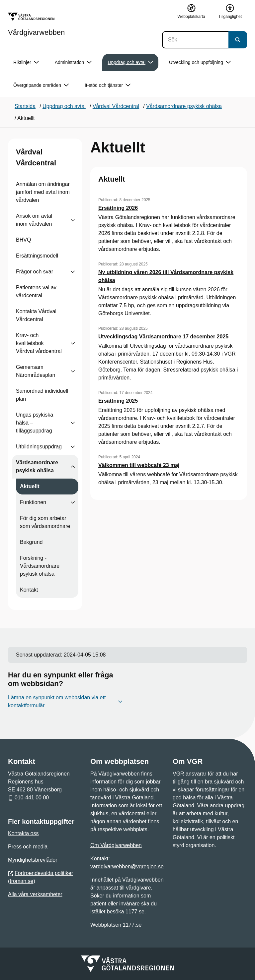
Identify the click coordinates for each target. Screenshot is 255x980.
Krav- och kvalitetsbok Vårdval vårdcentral (39, 343)
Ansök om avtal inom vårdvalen (34, 220)
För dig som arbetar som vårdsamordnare (45, 522)
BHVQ (23, 240)
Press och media (28, 847)
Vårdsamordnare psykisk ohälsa (37, 466)
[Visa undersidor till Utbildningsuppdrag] (73, 447)
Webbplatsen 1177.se (116, 925)
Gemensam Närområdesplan (36, 371)
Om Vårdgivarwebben (116, 845)
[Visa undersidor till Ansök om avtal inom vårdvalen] (73, 220)
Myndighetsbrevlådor (33, 860)
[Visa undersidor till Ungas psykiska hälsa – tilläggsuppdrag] (73, 423)
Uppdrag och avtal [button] (130, 62)
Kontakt (29, 590)
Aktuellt (30, 486)
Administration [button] (73, 62)
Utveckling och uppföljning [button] (200, 62)
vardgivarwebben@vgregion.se (127, 866)
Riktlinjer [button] (26, 62)
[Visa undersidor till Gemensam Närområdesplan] (73, 371)
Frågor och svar (35, 272)
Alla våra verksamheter (35, 894)
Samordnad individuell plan (42, 395)
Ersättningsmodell (37, 256)
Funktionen (33, 502)
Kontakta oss (23, 833)
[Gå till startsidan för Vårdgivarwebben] (36, 24)
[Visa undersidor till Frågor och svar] (73, 272)
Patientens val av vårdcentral (36, 291)
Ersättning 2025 (118, 401)
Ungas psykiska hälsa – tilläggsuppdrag (35, 423)
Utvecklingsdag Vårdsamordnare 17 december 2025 (163, 337)
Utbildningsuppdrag (39, 447)
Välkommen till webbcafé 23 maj (139, 465)
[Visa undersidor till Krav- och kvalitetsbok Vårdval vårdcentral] (73, 343)
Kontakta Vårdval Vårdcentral (36, 315)
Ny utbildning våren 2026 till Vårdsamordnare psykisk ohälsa (166, 276)
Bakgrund (31, 542)
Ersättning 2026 (118, 208)
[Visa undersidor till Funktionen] (73, 502)
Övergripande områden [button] (41, 85)
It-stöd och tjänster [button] (108, 85)
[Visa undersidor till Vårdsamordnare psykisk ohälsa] (73, 467)
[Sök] (195, 40)
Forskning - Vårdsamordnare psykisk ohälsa (40, 566)
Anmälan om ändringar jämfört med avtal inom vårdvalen (43, 192)
